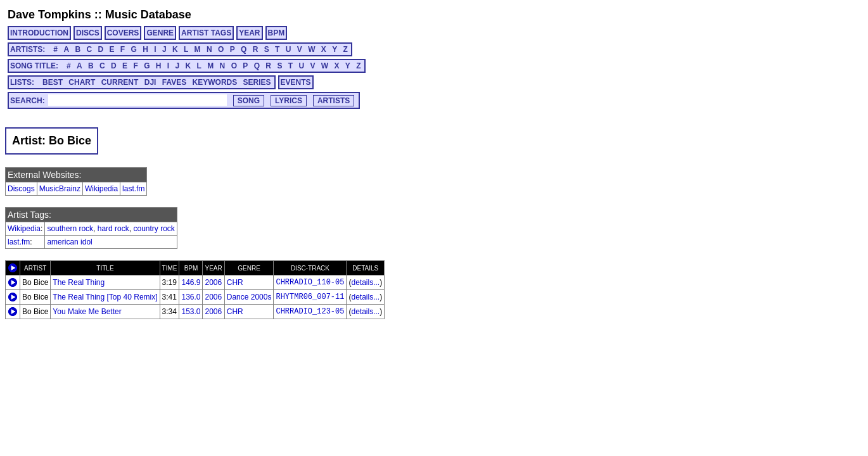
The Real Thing (79, 282)
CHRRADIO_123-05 (310, 312)
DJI (150, 82)
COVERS (123, 33)
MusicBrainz (60, 189)
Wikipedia (101, 189)
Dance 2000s (249, 297)
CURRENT (120, 82)
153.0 (191, 312)
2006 (213, 282)
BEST (53, 82)
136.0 (191, 297)
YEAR (249, 33)
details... (365, 282)
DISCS (88, 33)
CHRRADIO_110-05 (310, 282)
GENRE (160, 33)
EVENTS (296, 82)
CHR (235, 282)
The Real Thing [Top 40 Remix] (105, 297)
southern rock (70, 229)
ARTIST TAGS (206, 33)
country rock (154, 229)
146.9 (191, 282)
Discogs (21, 189)
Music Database (148, 15)
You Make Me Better (87, 312)
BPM (277, 33)
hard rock (113, 229)
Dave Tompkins (49, 15)
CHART (82, 82)
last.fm (133, 189)
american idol (69, 242)
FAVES (174, 82)
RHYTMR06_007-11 (310, 297)
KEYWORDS (215, 82)
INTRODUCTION (39, 33)
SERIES (257, 82)
